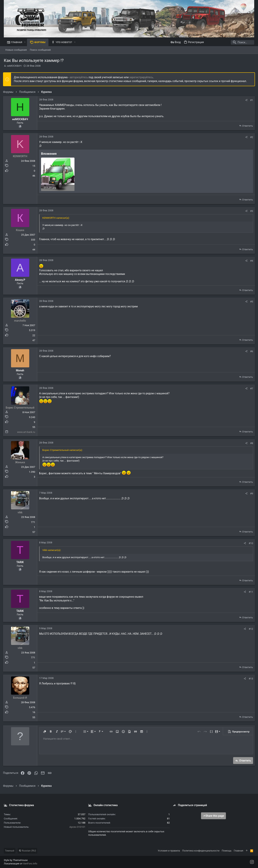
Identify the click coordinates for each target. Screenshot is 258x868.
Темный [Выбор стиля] (10, 850)
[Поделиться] (246, 100)
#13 (250, 678)
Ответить (247, 126)
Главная (239, 850)
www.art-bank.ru (27, 432)
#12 (250, 629)
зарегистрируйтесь (142, 77)
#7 (251, 388)
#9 (251, 493)
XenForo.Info (30, 863)
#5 (251, 301)
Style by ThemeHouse (16, 860)
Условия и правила (169, 850)
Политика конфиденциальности (201, 850)
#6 (251, 351)
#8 (251, 443)
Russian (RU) (27, 850)
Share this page (214, 816)
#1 (251, 100)
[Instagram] (252, 862)
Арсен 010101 (77, 827)
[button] (25, 42)
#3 (251, 211)
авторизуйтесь (80, 77)
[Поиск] (230, 42)
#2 (251, 137)
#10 (250, 543)
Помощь (227, 850)
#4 (251, 261)
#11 (250, 592)
